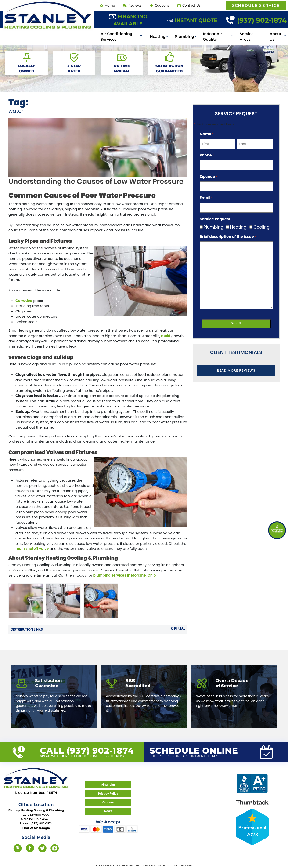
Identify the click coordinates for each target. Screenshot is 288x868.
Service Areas (244, 34)
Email (206, 198)
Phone (207, 155)
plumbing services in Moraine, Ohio (125, 575)
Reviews (130, 5)
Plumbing (182, 34)
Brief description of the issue (228, 237)
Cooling (259, 227)
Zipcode (209, 176)
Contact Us (182, 5)
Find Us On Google (36, 827)
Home (106, 5)
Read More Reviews (236, 370)
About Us (274, 34)
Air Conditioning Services (115, 34)
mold (166, 336)
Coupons (155, 5)
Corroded (24, 301)
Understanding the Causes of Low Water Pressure (96, 182)
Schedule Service (256, 5)
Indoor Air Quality (208, 34)
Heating (158, 34)
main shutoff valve (32, 549)
